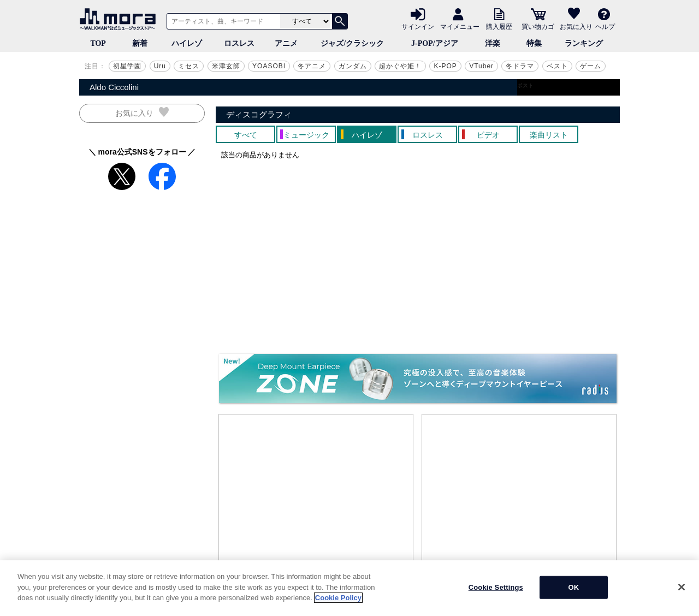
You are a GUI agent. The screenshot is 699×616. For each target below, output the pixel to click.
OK (573, 587)
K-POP (445, 66)
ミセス (189, 66)
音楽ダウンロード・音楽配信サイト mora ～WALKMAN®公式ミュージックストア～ (120, 19)
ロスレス (239, 43)
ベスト (557, 66)
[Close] (682, 587)
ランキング (584, 43)
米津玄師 (226, 66)
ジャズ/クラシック (352, 43)
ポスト (525, 85)
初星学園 (127, 66)
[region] (349, 588)
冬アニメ (312, 66)
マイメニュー (460, 26)
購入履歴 (499, 26)
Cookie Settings (496, 587)
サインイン (418, 26)
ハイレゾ (187, 43)
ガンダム (353, 66)
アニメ (286, 43)
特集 (534, 43)
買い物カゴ (538, 26)
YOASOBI (269, 66)
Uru (160, 66)
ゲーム (591, 66)
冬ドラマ (520, 66)
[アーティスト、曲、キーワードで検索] (222, 21)
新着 (140, 43)
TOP (98, 43)
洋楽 (493, 43)
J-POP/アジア (435, 43)
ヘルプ (605, 26)
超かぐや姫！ (400, 66)
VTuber (481, 66)
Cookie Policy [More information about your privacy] (338, 598)
